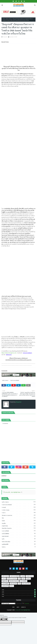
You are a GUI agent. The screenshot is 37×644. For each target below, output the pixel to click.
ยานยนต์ (19, 507)
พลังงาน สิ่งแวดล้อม (19, 542)
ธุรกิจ (19, 539)
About (18, 607)
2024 (19, 594)
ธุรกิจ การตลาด (9, 19)
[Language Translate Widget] (8, 603)
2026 (19, 590)
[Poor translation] (5, 619)
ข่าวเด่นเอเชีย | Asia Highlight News (22, 610)
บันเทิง (19, 521)
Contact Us (23, 607)
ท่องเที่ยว (19, 523)
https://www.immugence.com (9, 353)
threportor (5, 37)
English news (19, 526)
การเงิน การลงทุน (19, 510)
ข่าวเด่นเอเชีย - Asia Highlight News (12, 492)
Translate (25, 603)
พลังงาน (19, 547)
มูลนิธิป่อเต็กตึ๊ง (19, 544)
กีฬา (19, 518)
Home (4, 19)
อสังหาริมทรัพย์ (19, 536)
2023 (19, 596)
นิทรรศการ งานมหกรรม (19, 515)
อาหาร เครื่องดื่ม (19, 531)
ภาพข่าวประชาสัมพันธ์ (15, 380)
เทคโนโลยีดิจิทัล (19, 534)
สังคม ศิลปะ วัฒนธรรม (19, 528)
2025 (19, 592)
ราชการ (19, 513)
